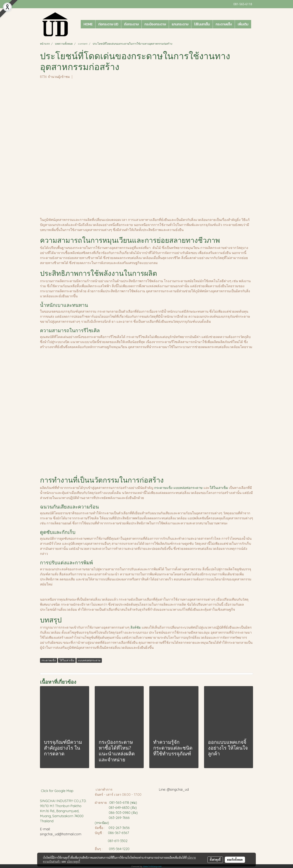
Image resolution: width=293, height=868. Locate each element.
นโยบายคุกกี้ (73, 861)
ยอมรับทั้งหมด (235, 860)
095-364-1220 (119, 849)
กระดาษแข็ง (224, 24)
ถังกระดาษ (131, 24)
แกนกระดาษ (180, 24)
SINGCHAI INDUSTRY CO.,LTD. (63, 801)
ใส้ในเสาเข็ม (202, 24)
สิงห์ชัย (136, 627)
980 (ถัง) (131, 813)
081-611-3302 (117, 841)
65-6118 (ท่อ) (127, 803)
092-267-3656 (119, 828)
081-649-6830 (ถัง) (123, 808)
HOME (88, 24)
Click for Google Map (58, 791)
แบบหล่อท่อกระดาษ (188, 488)
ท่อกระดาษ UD (108, 24)
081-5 (114, 803)
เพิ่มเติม (243, 24)
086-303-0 (117, 813)
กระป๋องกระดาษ (155, 24)
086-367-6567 (118, 833)
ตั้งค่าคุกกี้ (215, 860)
